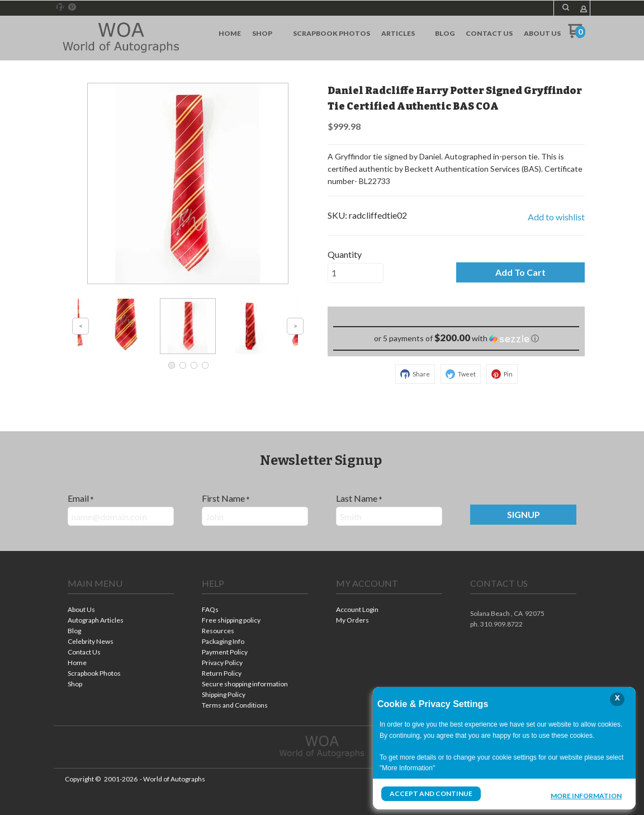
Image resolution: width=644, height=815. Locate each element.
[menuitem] (230, 34)
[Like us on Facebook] (60, 7)
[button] (566, 7)
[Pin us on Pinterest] (72, 7)
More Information (586, 795)
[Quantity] (356, 273)
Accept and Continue (431, 793)
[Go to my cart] (577, 35)
